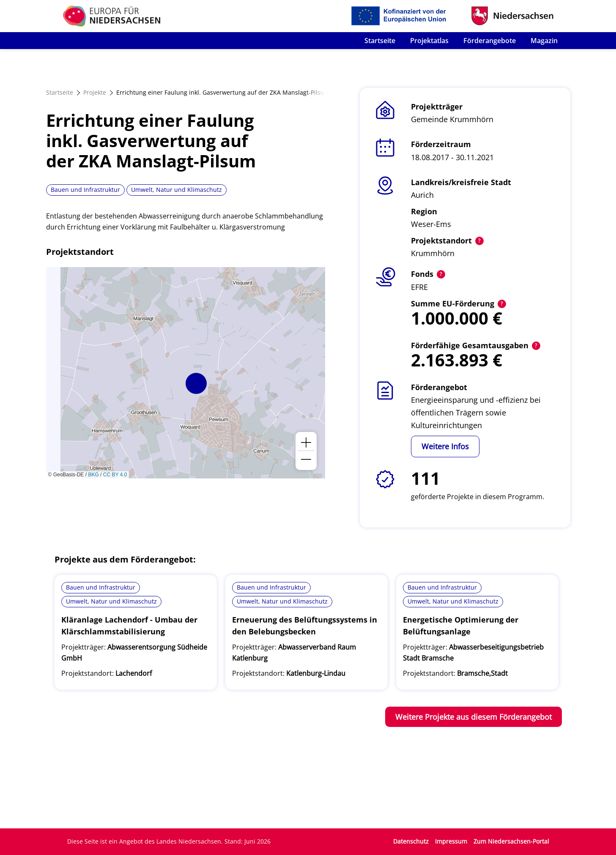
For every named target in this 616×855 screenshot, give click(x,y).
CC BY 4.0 (115, 475)
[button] (196, 383)
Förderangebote (490, 41)
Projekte (95, 92)
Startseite (380, 41)
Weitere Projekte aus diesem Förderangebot (474, 717)
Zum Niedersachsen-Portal (511, 841)
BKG (93, 475)
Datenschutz (411, 841)
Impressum (451, 841)
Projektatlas (429, 41)
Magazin (544, 41)
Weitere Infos (445, 446)
